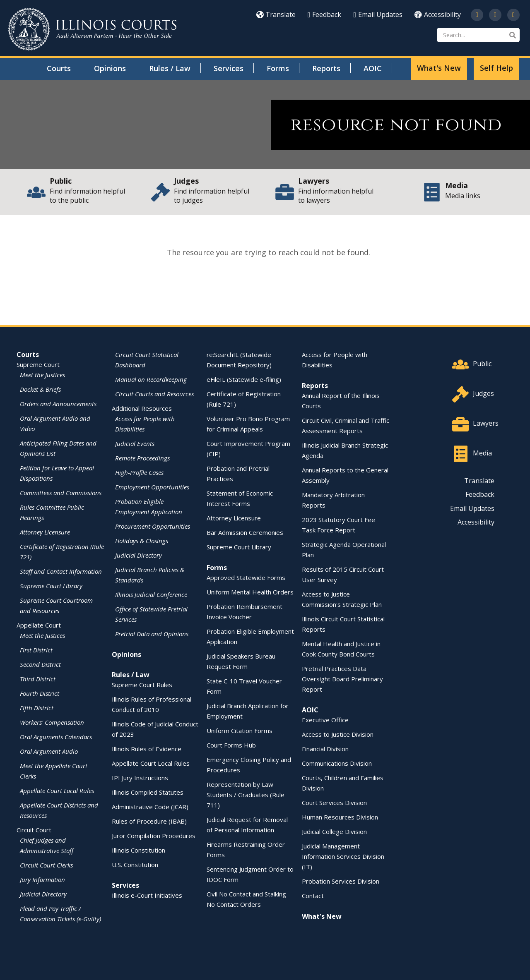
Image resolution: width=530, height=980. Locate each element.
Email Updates (378, 14)
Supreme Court (38, 364)
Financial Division (325, 749)
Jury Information (42, 879)
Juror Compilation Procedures (154, 836)
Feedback (325, 14)
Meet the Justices (42, 375)
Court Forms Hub (231, 745)
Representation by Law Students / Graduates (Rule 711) (246, 795)
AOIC (373, 68)
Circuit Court (34, 830)
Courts (59, 68)
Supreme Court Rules (142, 685)
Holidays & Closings (142, 541)
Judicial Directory (43, 894)
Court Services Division (334, 803)
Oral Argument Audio (49, 751)
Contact (313, 896)
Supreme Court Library (51, 586)
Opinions (110, 68)
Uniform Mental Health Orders (250, 592)
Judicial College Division (334, 831)
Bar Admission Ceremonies (245, 532)
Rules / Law (170, 68)
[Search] (478, 35)
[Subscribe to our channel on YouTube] (495, 15)
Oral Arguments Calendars (56, 737)
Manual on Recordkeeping (151, 379)
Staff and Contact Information (61, 571)
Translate (276, 14)
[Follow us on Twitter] (477, 15)
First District (36, 650)
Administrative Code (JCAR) (150, 807)
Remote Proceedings (142, 458)
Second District (40, 664)
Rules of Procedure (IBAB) (149, 821)
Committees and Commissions (61, 493)
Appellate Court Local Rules (57, 791)
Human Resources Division (340, 817)
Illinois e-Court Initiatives (147, 895)
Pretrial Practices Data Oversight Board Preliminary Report (342, 679)
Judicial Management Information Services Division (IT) (343, 856)
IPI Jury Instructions (140, 778)
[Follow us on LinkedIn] (513, 15)
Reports (326, 68)
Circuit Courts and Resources (154, 394)
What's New (439, 68)
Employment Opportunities (152, 487)
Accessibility (438, 14)
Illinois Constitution (139, 850)
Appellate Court (39, 625)
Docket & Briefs (40, 389)
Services (229, 68)
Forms (278, 68)
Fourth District (40, 693)
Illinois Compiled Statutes (148, 792)
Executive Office (325, 720)
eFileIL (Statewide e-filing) (244, 379)
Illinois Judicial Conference (151, 594)
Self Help (496, 68)
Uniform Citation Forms (240, 731)
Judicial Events (135, 443)
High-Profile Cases (139, 472)
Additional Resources (142, 408)
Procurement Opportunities (153, 526)
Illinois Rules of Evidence (147, 749)
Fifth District (37, 708)
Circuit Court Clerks (46, 865)
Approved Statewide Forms (246, 577)
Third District (38, 679)
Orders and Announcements (58, 404)
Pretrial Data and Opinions (152, 634)
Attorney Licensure (45, 532)
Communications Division (337, 763)
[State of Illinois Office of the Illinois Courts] (92, 29)
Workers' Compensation (52, 722)
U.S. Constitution (135, 865)
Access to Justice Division (338, 734)
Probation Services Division (341, 881)
